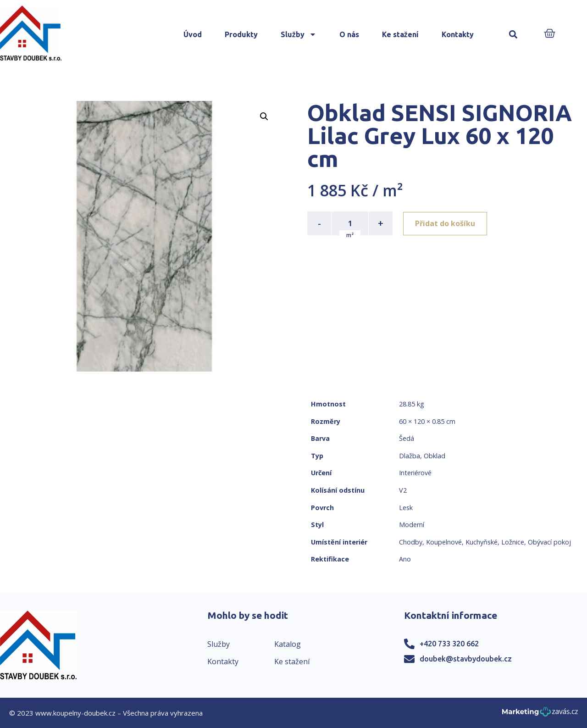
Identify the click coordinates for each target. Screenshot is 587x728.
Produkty (241, 34)
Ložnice (513, 542)
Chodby (411, 542)
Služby (299, 34)
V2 (403, 490)
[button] (513, 35)
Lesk (406, 508)
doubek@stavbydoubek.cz (466, 659)
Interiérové (415, 473)
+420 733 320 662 (449, 644)
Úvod (193, 34)
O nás (349, 34)
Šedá (407, 438)
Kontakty (458, 34)
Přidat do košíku (446, 223)
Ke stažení (400, 34)
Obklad (435, 456)
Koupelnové (444, 542)
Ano (405, 559)
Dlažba (410, 456)
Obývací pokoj (549, 542)
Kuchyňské (482, 542)
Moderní (412, 525)
